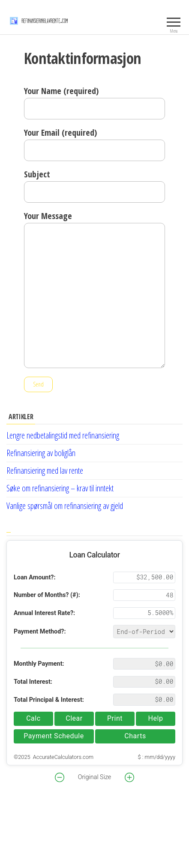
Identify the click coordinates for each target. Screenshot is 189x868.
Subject (94, 186)
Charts (135, 736)
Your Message (94, 289)
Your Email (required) (94, 144)
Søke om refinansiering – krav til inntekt (60, 488)
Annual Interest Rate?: (44, 613)
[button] (60, 777)
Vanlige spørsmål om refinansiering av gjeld (65, 506)
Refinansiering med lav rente (45, 471)
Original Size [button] (94, 777)
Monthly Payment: (39, 664)
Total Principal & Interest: (49, 700)
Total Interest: (33, 682)
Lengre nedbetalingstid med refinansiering (63, 435)
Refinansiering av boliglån (41, 453)
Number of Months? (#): (47, 595)
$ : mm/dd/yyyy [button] (157, 757)
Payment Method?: (40, 632)
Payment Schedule (54, 736)
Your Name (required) (94, 102)
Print (115, 718)
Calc (33, 718)
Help (156, 718)
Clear (74, 718)
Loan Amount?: (35, 577)
